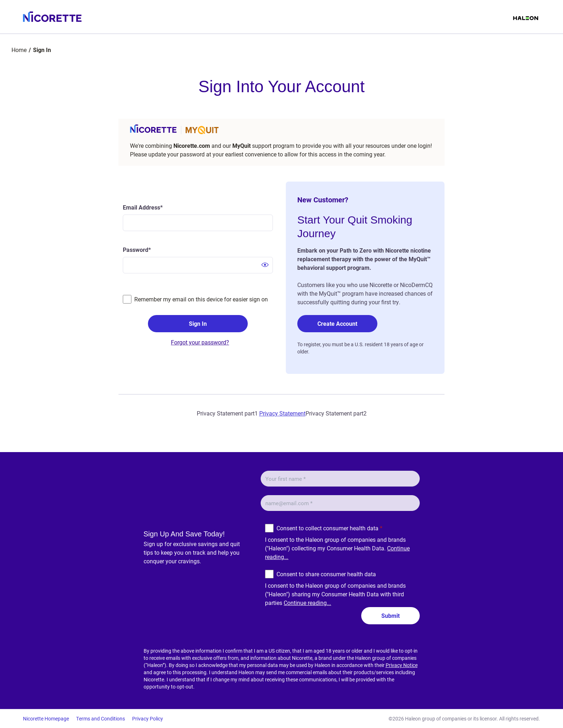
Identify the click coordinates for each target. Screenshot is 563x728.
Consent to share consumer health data (326, 574)
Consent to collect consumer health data (329, 528)
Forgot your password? (200, 342)
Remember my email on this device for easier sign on (201, 299)
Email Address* (143, 207)
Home (19, 50)
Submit (390, 616)
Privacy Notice (402, 665)
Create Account (337, 323)
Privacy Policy (148, 718)
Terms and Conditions (101, 718)
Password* (137, 250)
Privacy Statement (282, 413)
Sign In (198, 323)
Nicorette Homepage (46, 718)
